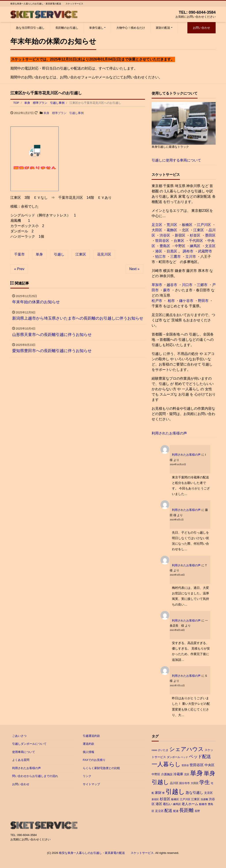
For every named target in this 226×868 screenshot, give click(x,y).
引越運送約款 (91, 736)
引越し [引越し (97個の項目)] (175, 791)
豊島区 (165, 246)
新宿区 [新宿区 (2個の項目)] (155, 799)
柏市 (171, 301)
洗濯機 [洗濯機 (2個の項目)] (204, 799)
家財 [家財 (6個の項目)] (158, 793)
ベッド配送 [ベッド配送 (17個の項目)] (200, 756)
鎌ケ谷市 (186, 301)
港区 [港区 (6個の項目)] (159, 804)
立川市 (191, 257)
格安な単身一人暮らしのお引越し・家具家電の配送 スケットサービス (106, 853)
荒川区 (172, 225)
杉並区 (195, 235)
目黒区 (172, 251)
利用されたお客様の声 (169, 433)
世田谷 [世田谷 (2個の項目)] (185, 765)
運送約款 (89, 744)
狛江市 (160, 257)
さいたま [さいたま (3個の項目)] (163, 750)
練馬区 (195, 246)
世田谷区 (162, 241)
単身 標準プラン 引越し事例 (64, 113)
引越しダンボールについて (29, 744)
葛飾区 (172, 230)
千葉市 (19, 254)
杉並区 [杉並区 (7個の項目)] (165, 799)
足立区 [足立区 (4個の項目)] (159, 811)
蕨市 (167, 290)
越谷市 (172, 285)
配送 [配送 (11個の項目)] (168, 811)
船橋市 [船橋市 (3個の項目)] (203, 804)
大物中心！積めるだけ (131, 28)
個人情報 (89, 752)
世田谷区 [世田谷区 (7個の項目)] (197, 765)
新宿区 (180, 235)
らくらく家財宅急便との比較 (101, 768)
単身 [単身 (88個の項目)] (196, 773)
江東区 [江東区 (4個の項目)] (195, 799)
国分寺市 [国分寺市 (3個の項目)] (185, 783)
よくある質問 (21, 760)
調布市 (188, 251)
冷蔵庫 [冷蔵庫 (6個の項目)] (178, 774)
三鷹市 (175, 257)
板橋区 (187, 225)
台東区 (179, 241)
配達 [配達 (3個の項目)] (176, 811)
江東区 (81, 254)
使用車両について (24, 752)
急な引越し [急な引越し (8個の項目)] (194, 792)
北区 (185, 230)
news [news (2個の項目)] (154, 750)
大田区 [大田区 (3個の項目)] (195, 783)
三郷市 (202, 285)
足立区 (157, 225)
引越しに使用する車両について (176, 160)
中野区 (180, 246)
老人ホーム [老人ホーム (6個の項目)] (190, 804)
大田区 (157, 230)
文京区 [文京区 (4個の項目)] (208, 793)
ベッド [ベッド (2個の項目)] (184, 757)
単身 (39, 254)
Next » (134, 269)
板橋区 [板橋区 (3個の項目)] (175, 799)
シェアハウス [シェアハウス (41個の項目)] (186, 749)
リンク (87, 776)
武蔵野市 (205, 251)
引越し (59, 254)
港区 (159, 251)
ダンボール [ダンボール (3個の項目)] (173, 757)
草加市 (157, 285)
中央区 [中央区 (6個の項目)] (210, 765)
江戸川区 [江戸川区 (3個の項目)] (185, 799)
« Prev (19, 269)
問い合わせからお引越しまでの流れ (35, 776)
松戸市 (157, 301)
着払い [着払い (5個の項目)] (168, 804)
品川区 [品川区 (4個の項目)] (174, 783)
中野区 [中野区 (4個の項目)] (156, 774)
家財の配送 (163, 28)
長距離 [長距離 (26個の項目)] (186, 810)
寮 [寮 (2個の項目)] (163, 793)
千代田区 (196, 241)
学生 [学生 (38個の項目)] (205, 782)
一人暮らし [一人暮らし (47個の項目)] (166, 764)
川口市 (187, 285)
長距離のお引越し (67, 28)
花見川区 (104, 254)
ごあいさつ (19, 736)
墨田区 (210, 235)
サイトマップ (91, 784)
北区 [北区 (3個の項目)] (187, 774)
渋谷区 (165, 235)
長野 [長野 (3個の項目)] (197, 811)
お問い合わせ (202, 28)
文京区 (210, 246)
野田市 (203, 301)
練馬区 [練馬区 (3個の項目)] (177, 804)
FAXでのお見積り (94, 760)
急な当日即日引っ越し (30, 28)
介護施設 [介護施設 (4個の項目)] (167, 774)
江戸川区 (204, 225)
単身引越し (96, 28)
